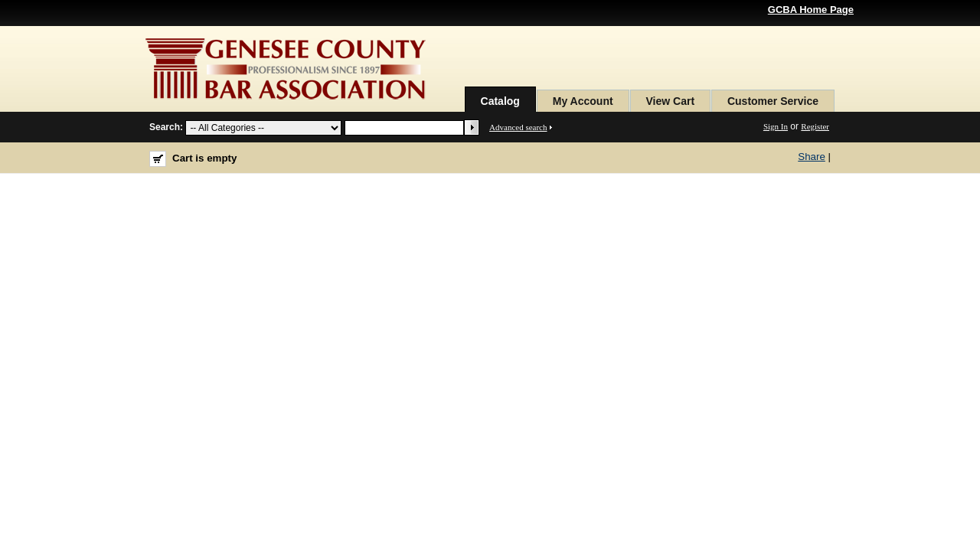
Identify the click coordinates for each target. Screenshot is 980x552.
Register (815, 126)
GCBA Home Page (811, 10)
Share (812, 157)
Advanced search (518, 127)
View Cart (671, 101)
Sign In (776, 126)
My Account (583, 101)
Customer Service (773, 101)
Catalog (500, 101)
